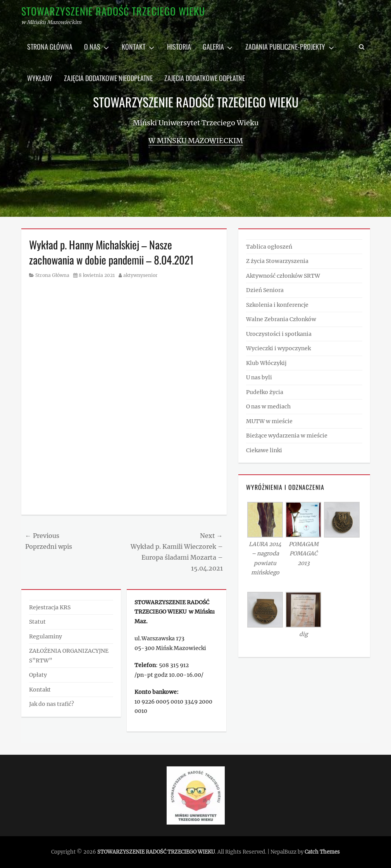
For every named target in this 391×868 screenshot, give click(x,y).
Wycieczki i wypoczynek (278, 348)
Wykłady (40, 78)
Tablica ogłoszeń (269, 247)
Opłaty (38, 675)
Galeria (213, 47)
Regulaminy (46, 636)
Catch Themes (322, 852)
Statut (37, 622)
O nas (92, 47)
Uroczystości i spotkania (279, 334)
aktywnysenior (140, 275)
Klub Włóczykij (266, 363)
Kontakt (133, 47)
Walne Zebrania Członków (281, 319)
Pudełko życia (265, 392)
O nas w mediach (268, 406)
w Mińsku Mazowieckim (196, 141)
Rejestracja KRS (50, 607)
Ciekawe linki (264, 450)
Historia (179, 47)
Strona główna (50, 47)
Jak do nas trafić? (52, 704)
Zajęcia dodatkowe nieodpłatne (108, 78)
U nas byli (259, 377)
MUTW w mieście (269, 421)
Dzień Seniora (265, 290)
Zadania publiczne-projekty (285, 47)
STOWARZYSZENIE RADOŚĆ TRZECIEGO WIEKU (113, 11)
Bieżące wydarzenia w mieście (287, 436)
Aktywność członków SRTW (283, 276)
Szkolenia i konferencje (277, 305)
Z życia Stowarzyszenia (277, 261)
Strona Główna (52, 275)
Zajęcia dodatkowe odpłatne (205, 78)
